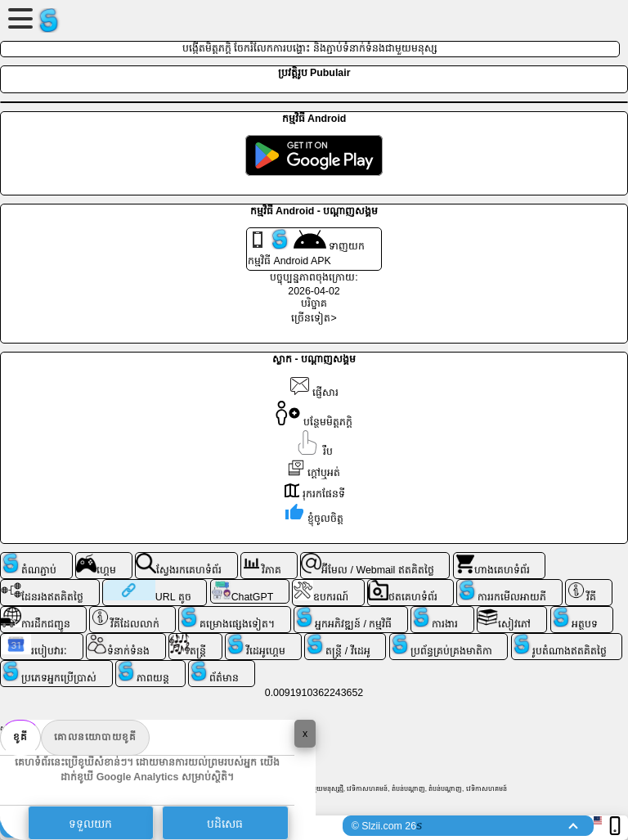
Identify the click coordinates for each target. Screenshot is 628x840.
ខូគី (20, 737)
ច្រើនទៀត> (314, 318)
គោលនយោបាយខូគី (95, 737)
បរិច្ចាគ (314, 303)
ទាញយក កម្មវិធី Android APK (306, 248)
